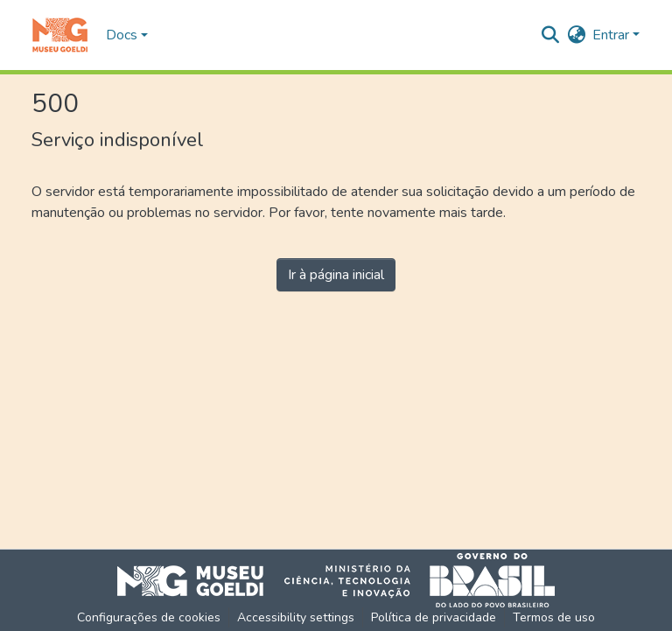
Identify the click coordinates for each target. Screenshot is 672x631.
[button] (60, 35)
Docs (122, 35)
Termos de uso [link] (554, 617)
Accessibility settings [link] (296, 617)
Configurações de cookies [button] (149, 617)
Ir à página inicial (336, 275)
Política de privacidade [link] (434, 617)
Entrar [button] (612, 35)
